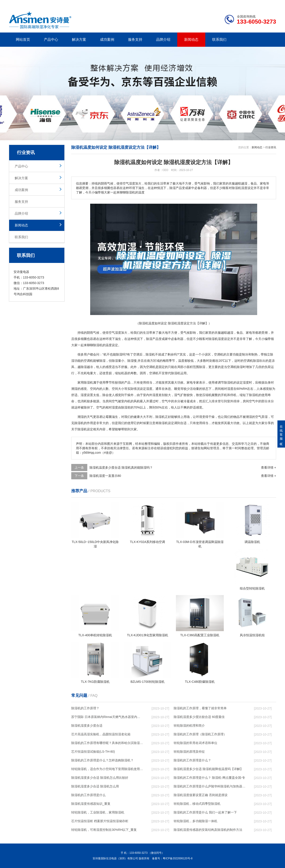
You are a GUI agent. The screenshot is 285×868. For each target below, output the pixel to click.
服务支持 (135, 40)
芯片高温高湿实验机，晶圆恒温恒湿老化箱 (101, 734)
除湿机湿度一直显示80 (105, 476)
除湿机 (213, 339)
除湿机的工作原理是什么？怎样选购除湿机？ (102, 760)
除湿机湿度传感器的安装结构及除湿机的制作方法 (208, 830)
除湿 (149, 339)
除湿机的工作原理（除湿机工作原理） (200, 734)
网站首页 (23, 40)
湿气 (177, 395)
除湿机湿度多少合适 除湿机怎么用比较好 (100, 778)
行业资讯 (271, 147)
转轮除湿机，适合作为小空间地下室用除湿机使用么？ (107, 769)
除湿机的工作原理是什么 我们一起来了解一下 (205, 812)
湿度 (221, 339)
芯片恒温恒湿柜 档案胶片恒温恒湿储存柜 (100, 821)
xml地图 (271, 3)
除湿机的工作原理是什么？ (192, 760)
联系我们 (219, 40)
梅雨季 (167, 361)
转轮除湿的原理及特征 (189, 752)
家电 (249, 333)
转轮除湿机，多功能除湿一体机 (195, 821)
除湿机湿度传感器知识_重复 (91, 804)
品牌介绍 (163, 40)
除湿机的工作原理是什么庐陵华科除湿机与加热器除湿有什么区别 (210, 786)
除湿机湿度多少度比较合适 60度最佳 (199, 717)
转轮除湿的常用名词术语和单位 (195, 743)
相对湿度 (227, 389)
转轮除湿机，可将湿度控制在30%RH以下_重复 (104, 830)
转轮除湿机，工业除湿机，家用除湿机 (98, 812)
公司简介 (209, 3)
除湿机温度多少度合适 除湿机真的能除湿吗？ (121, 468)
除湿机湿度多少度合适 (87, 726)
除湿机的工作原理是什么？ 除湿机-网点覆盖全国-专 (209, 778)
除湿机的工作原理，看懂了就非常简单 (200, 708)
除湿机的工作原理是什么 (88, 795)
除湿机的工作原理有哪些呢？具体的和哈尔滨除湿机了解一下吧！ (107, 743)
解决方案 (79, 40)
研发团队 (230, 3)
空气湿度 (115, 333)
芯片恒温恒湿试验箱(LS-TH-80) (93, 752)
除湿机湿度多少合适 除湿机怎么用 (95, 786)
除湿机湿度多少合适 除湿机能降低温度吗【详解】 (208, 769)
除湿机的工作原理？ (85, 708)
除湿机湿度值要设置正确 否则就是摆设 (201, 795)
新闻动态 (191, 40)
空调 (136, 354)
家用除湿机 (85, 382)
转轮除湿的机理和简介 (189, 726)
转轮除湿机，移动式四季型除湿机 (197, 804)
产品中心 (51, 40)
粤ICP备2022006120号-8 (178, 858)
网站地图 (250, 3)
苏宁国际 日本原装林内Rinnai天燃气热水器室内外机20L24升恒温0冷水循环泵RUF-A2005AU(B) (107, 717)
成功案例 (107, 40)
